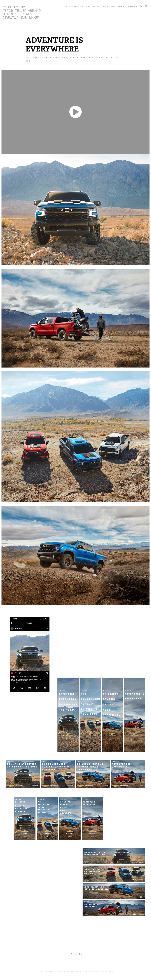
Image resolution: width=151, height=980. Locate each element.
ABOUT (121, 6)
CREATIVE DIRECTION (74, 6)
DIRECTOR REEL (108, 6)
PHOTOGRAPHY (92, 6)
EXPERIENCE (132, 6)
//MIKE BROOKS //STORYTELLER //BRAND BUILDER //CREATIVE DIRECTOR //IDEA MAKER (22, 12)
